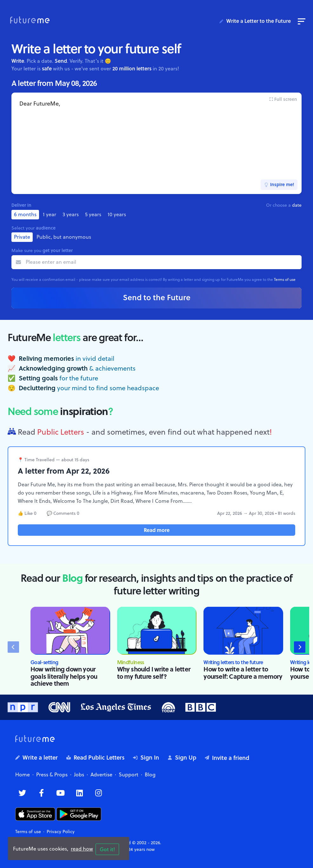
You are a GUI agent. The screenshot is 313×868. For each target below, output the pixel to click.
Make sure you (42, 250)
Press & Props (52, 774)
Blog (150, 774)
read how (82, 849)
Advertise (101, 774)
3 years (71, 214)
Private (22, 237)
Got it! (107, 849)
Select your (33, 228)
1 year (50, 214)
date (297, 205)
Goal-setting (44, 662)
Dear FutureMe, (156, 143)
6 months (25, 214)
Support (129, 774)
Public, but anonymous (64, 237)
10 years (117, 214)
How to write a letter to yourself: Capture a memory (243, 672)
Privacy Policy (61, 832)
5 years (93, 214)
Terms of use (285, 279)
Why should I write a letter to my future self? (154, 672)
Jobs (79, 774)
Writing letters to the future (233, 662)
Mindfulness (131, 662)
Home (23, 774)
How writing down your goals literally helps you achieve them (64, 676)
